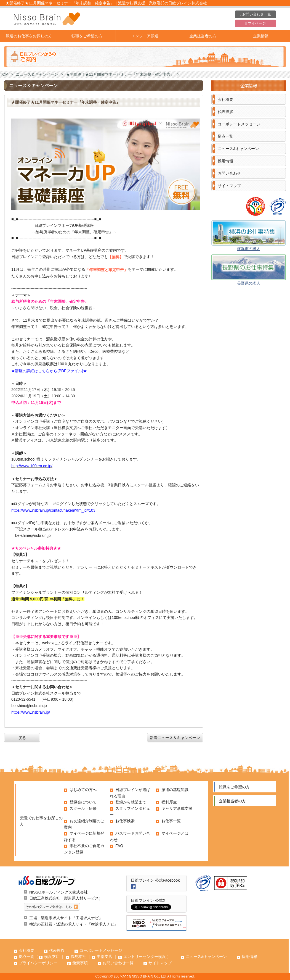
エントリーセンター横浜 (145, 957)
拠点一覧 (225, 136)
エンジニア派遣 (145, 36)
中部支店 (105, 957)
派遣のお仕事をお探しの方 (29, 36)
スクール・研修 (83, 808)
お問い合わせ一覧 (256, 14)
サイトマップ (229, 186)
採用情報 (225, 161)
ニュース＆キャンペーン (37, 74)
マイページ (255, 23)
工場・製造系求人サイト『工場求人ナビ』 (66, 918)
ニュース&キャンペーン (238, 149)
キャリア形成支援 (177, 808)
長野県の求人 (249, 283)
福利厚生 (169, 802)
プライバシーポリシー (38, 963)
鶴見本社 (78, 957)
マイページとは (175, 833)
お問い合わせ (229, 173)
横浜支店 (52, 957)
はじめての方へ (83, 790)
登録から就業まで (131, 802)
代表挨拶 (225, 112)
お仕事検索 (125, 821)
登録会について (83, 802)
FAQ (119, 846)
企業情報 (261, 36)
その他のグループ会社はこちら (49, 907)
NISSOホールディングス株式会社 (58, 892)
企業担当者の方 (203, 36)
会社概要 (225, 99)
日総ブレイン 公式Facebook (155, 880)
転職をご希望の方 (87, 36)
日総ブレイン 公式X (148, 900)
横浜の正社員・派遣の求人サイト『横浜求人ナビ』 (74, 924)
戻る (22, 738)
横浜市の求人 (249, 249)
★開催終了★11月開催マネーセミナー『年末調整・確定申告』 (120, 74)
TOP (4, 74)
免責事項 (80, 963)
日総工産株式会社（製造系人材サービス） (66, 898)
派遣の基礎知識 (175, 790)
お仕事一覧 (171, 821)
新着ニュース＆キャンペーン (175, 738)
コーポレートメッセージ (239, 124)
